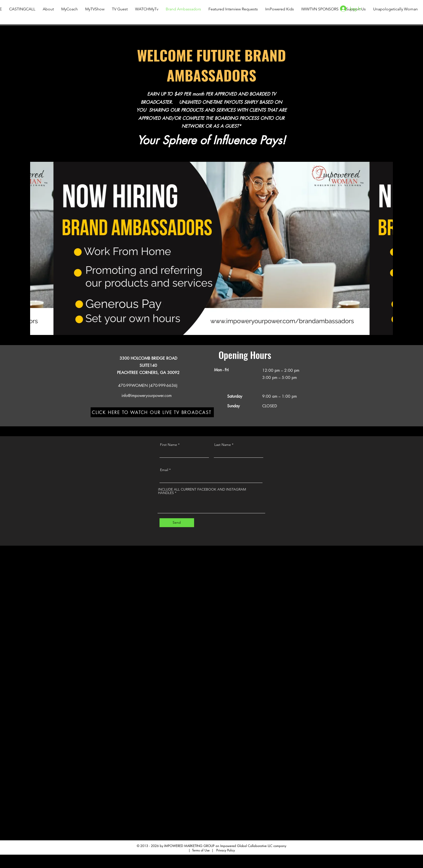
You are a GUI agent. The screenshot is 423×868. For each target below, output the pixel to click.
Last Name (223, 445)
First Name (169, 445)
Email (164, 470)
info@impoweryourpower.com (147, 396)
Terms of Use (201, 850)
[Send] (177, 523)
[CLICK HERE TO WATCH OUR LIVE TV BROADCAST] (152, 412)
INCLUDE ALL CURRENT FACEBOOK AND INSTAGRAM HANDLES (202, 491)
